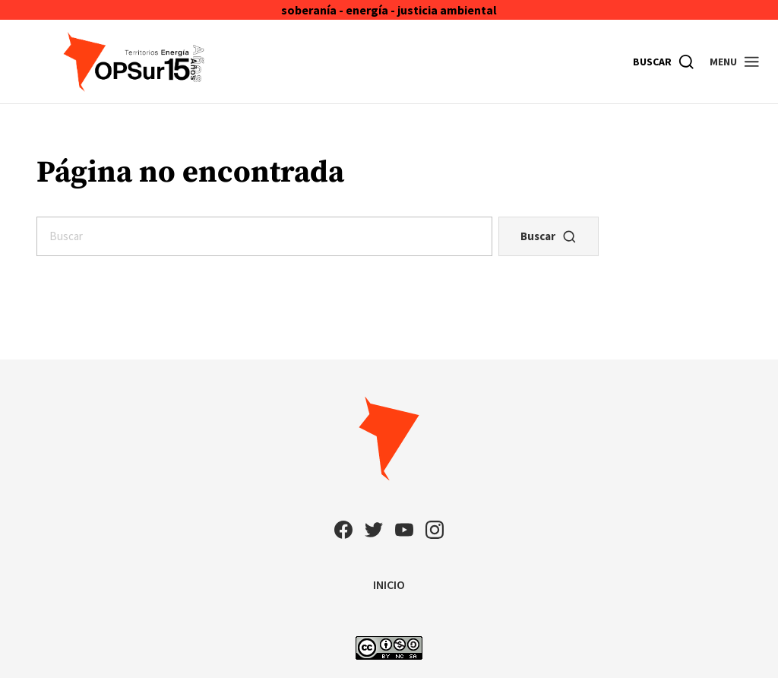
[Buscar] (664, 62)
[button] (735, 62)
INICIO (389, 584)
